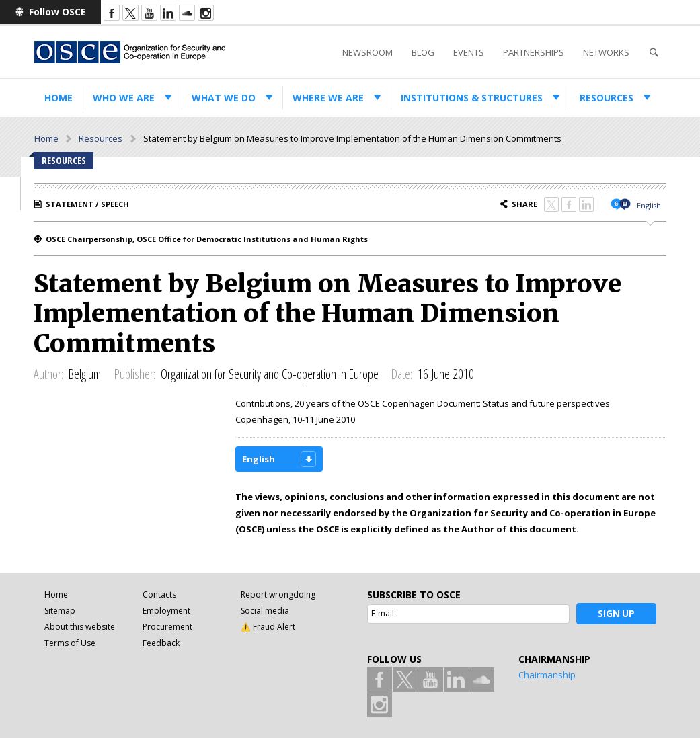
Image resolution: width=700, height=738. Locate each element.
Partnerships (534, 52)
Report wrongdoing (278, 594)
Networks (606, 52)
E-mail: (384, 613)
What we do (224, 98)
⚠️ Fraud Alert (268, 627)
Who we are (124, 98)
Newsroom (367, 52)
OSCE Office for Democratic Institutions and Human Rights (252, 239)
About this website (80, 627)
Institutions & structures (472, 98)
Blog (423, 52)
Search (654, 53)
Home (59, 98)
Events (469, 52)
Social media (265, 611)
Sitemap (60, 611)
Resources (607, 98)
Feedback (161, 643)
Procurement (167, 627)
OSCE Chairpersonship (89, 239)
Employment (166, 611)
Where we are (328, 98)
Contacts (159, 594)
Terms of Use (70, 643)
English (649, 205)
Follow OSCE (57, 12)
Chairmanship (547, 675)
